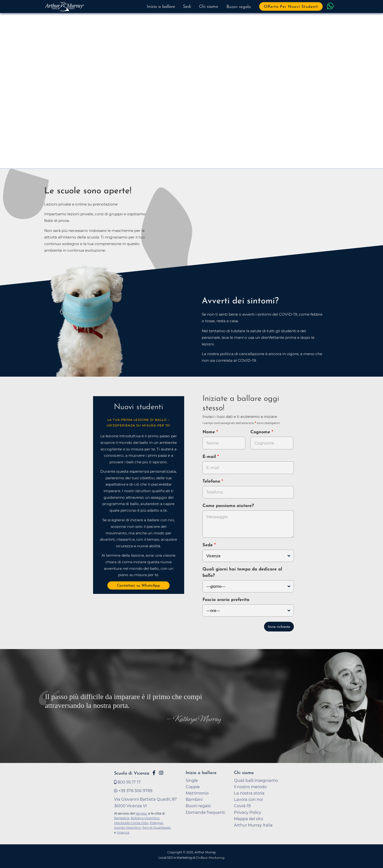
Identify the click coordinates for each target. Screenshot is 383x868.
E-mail (210, 457)
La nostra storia (249, 793)
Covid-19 (242, 806)
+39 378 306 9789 (133, 791)
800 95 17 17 (127, 782)
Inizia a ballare (161, 7)
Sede (208, 545)
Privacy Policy (248, 812)
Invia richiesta (279, 627)
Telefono (212, 481)
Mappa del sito (249, 819)
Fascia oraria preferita (226, 600)
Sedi (187, 7)
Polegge (156, 823)
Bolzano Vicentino (145, 818)
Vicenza (123, 832)
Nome (209, 432)
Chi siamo (209, 7)
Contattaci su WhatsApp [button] (138, 586)
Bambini (194, 799)
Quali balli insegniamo (256, 780)
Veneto (141, 813)
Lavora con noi (248, 799)
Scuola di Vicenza (132, 773)
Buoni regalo (239, 7)
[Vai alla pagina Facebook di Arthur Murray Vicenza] (154, 773)
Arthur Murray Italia (253, 825)
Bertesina (122, 818)
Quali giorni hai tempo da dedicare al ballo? (242, 573)
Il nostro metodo (250, 787)
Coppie (193, 787)
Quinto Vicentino (127, 827)
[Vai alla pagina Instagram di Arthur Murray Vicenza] (161, 773)
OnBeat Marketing (210, 858)
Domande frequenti (205, 812)
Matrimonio (197, 793)
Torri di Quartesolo (156, 827)
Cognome (261, 432)
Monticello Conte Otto (131, 823)
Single (192, 780)
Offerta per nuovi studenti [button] (291, 7)
